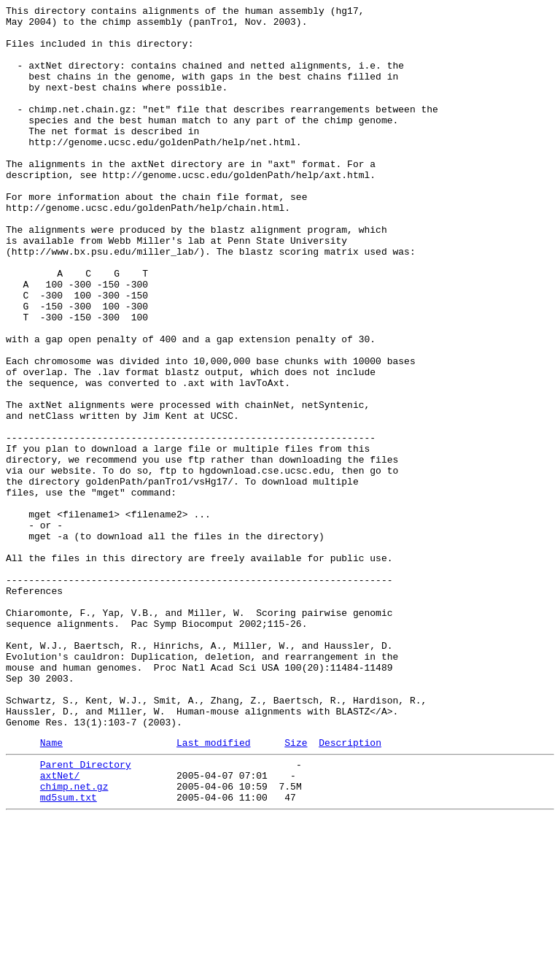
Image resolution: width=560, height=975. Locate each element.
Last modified (213, 889)
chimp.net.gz (74, 939)
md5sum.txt (69, 952)
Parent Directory (86, 913)
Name (51, 889)
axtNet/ (60, 926)
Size (296, 889)
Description (350, 889)
